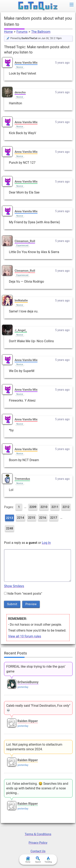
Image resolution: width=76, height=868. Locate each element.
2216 (43, 518)
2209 (33, 507)
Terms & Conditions (38, 834)
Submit (12, 604)
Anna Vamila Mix (26, 63)
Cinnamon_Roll (25, 241)
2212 (66, 507)
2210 (44, 507)
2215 (32, 518)
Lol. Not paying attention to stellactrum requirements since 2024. (34, 747)
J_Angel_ (21, 330)
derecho (20, 92)
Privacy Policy (38, 843)
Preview (31, 604)
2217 (54, 518)
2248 (10, 528)
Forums (22, 32)
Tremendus (22, 479)
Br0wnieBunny (28, 682)
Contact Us (38, 851)
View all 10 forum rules (25, 636)
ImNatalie (21, 300)
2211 (55, 507)
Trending (48, 860)
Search (38, 860)
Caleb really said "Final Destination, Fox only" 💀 (38, 708)
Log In (46, 543)
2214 (20, 518)
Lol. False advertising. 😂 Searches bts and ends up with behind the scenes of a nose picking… (37, 788)
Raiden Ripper (28, 721)
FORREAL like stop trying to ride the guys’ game (36, 669)
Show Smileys (14, 586)
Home (8, 32)
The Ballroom (41, 32)
